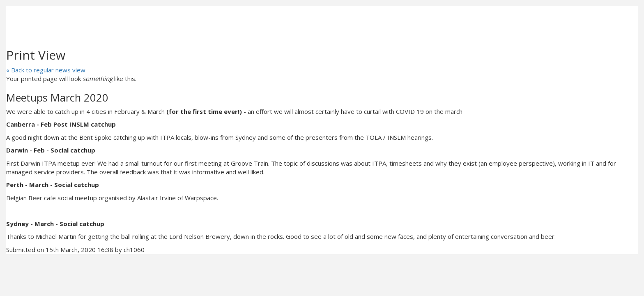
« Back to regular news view (46, 70)
